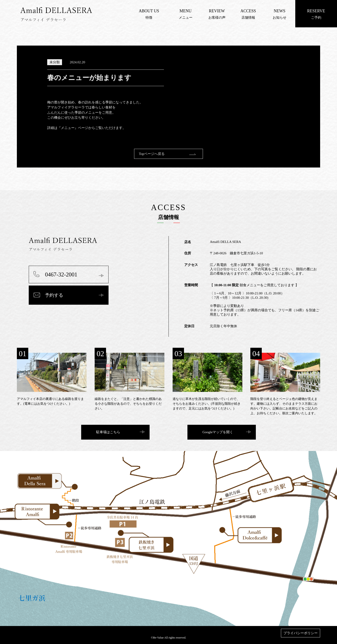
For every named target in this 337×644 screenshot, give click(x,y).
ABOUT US (149, 11)
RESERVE (316, 11)
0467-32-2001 (61, 274)
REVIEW (217, 11)
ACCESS (248, 11)
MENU (185, 11)
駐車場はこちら (108, 432)
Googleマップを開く (218, 432)
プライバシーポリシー (301, 633)
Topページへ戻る (152, 159)
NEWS (279, 11)
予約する (54, 295)
